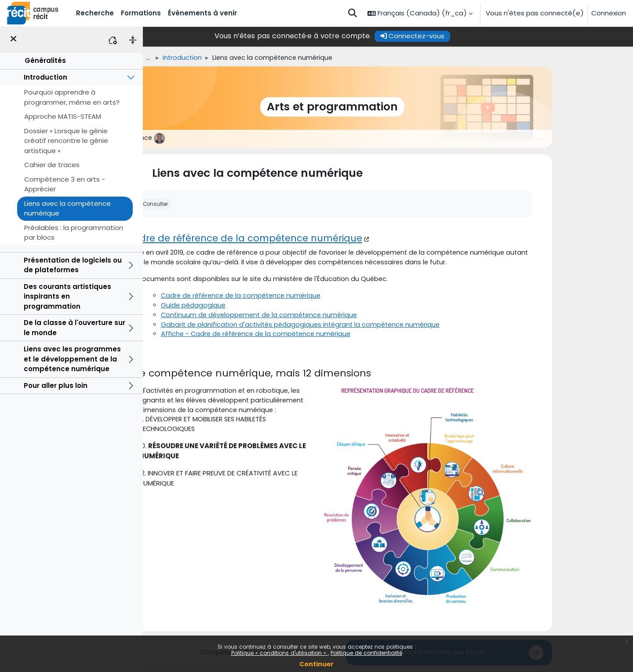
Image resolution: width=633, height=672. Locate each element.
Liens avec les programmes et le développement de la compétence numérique (72, 359)
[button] (353, 13)
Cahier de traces (52, 165)
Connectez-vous (468, 36)
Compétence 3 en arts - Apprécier (65, 184)
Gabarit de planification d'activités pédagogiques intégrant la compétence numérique (360, 327)
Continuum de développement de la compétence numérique (318, 317)
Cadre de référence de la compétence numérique (300, 239)
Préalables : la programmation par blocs (74, 233)
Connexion (609, 13)
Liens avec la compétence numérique (67, 208)
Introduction (45, 77)
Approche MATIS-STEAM (63, 116)
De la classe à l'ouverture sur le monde (75, 328)
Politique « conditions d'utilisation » (280, 653)
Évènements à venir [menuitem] (202, 13)
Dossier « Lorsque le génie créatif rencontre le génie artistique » (66, 141)
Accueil (180, 58)
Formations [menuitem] (141, 13)
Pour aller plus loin (56, 385)
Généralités (45, 60)
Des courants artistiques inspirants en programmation (67, 296)
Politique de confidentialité (366, 653)
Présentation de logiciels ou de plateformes (73, 265)
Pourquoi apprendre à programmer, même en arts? (72, 97)
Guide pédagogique (250, 307)
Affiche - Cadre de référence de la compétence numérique (315, 337)
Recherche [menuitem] (95, 13)
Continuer (316, 664)
